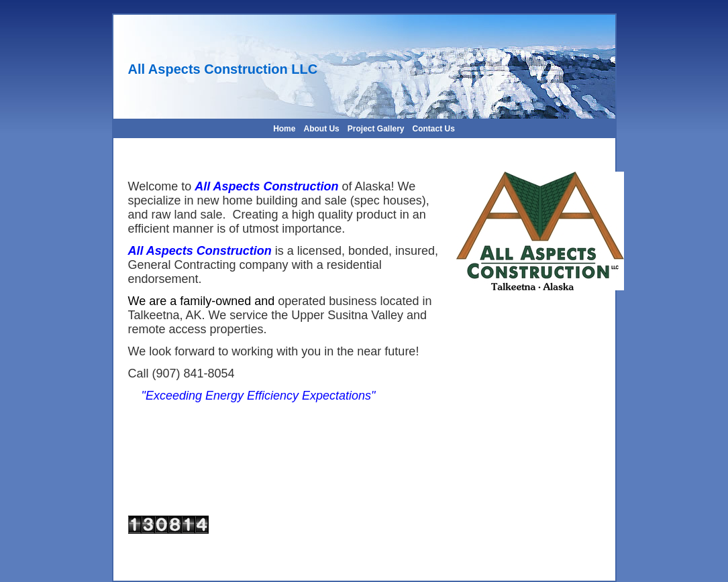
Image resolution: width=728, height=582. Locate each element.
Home (284, 129)
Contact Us (434, 129)
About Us (321, 129)
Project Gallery (376, 129)
